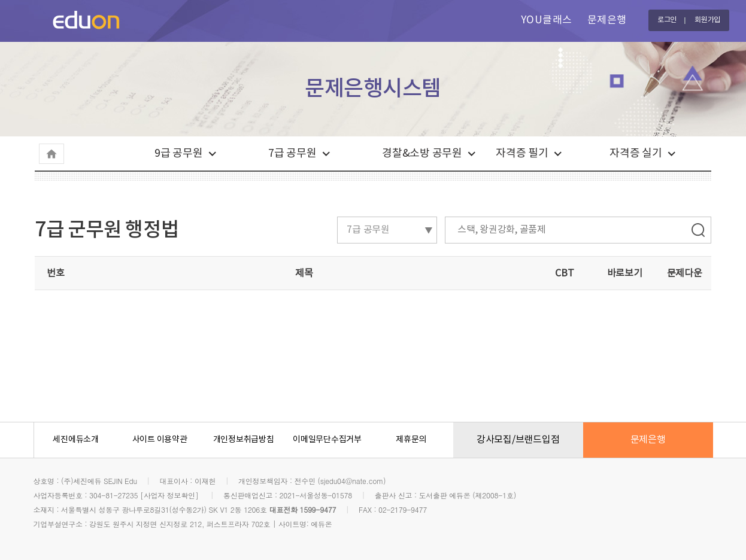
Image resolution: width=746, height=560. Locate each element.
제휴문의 (411, 440)
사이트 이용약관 (160, 440)
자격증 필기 (522, 153)
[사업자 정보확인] (169, 495)
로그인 (667, 20)
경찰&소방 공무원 (422, 153)
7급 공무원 (292, 153)
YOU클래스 (547, 20)
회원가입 (707, 20)
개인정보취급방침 (244, 440)
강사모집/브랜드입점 (518, 440)
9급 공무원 (179, 153)
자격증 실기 (636, 153)
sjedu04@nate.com (352, 481)
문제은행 (607, 20)
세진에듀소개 (76, 440)
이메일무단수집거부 (327, 440)
